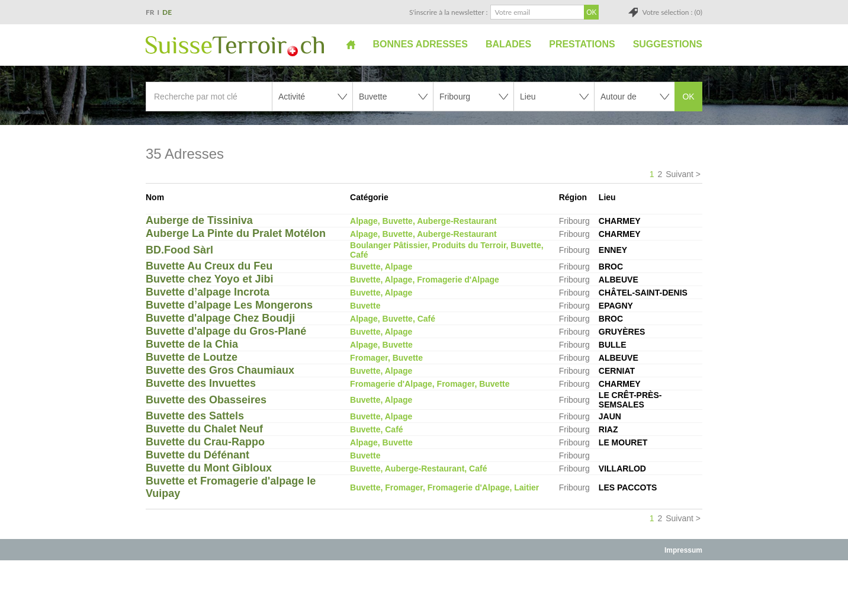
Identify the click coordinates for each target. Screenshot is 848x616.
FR (150, 12)
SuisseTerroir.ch (235, 46)
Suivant (680, 174)
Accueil (351, 44)
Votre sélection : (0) (672, 12)
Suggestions (668, 44)
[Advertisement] (424, 588)
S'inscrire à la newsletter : (449, 12)
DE (167, 12)
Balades (508, 44)
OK (688, 97)
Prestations (582, 44)
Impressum (683, 550)
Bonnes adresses (420, 44)
